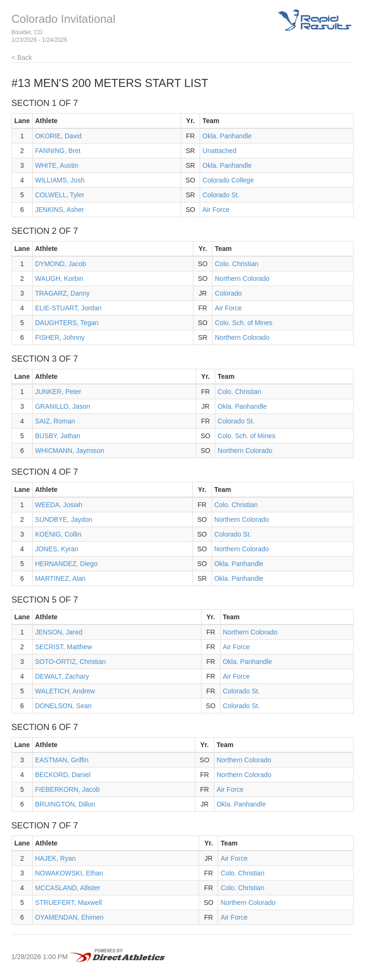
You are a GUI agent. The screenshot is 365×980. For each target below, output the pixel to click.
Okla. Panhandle (227, 136)
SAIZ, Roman (55, 421)
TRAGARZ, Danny (62, 293)
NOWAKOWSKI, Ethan (69, 873)
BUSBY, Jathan (58, 436)
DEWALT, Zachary (62, 676)
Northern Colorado (242, 279)
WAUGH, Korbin (59, 279)
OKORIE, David (58, 136)
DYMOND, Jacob (61, 264)
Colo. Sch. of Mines (244, 323)
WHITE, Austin (57, 165)
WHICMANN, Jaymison (70, 451)
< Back (22, 58)
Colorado (228, 293)
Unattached (220, 151)
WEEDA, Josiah (59, 505)
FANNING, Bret (58, 151)
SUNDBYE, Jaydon (64, 519)
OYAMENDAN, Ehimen (69, 917)
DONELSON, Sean (63, 706)
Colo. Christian (237, 264)
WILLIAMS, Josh (60, 180)
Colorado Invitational (63, 19)
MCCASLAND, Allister (68, 888)
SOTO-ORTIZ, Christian (71, 662)
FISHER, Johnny (60, 337)
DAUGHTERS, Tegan (67, 323)
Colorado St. (221, 195)
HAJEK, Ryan (56, 858)
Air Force (216, 210)
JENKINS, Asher (60, 210)
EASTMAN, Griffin (62, 760)
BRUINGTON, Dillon (65, 804)
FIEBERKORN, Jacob (67, 789)
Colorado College (228, 180)
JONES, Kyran (57, 549)
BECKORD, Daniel (63, 775)
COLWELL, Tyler (60, 195)
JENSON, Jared (59, 632)
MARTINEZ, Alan (60, 578)
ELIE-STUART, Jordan (68, 308)
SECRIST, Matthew (64, 647)
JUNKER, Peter (58, 392)
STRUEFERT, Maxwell (69, 903)
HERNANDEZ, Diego (66, 564)
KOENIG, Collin (58, 534)
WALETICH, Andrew (65, 691)
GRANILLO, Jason (63, 406)
